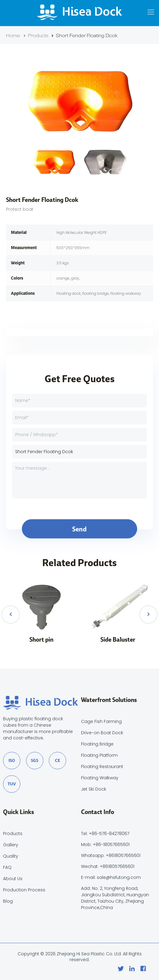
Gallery (11, 845)
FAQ (7, 867)
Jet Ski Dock (94, 789)
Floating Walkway (100, 778)
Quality (11, 856)
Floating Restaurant (102, 767)
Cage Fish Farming (101, 721)
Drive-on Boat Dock (102, 733)
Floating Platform (99, 755)
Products (35, 36)
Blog (8, 901)
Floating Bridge (97, 744)
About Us (13, 879)
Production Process (24, 890)
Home (13, 36)
